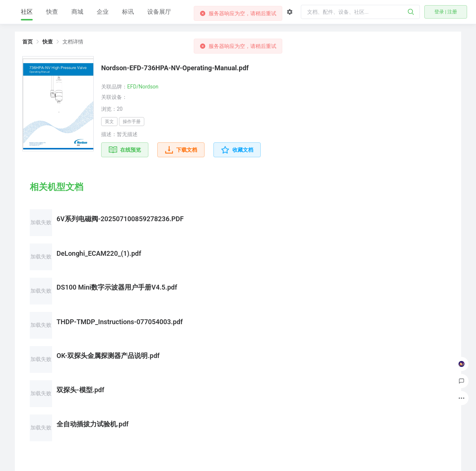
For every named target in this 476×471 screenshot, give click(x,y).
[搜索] (411, 12)
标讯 (172, 12)
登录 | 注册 (446, 12)
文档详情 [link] (73, 42)
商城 (121, 12)
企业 (147, 12)
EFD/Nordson (143, 87)
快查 (96, 12)
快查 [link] (48, 42)
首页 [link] (28, 42)
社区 (71, 14)
